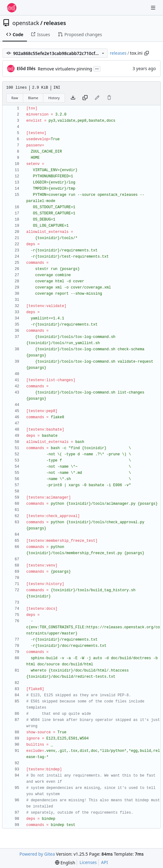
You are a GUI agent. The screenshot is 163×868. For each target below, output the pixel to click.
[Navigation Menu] (154, 8)
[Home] (12, 8)
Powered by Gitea (37, 854)
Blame (33, 98)
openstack (26, 23)
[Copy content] (85, 98)
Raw (15, 98)
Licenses (88, 862)
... (97, 68)
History (54, 98)
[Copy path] (147, 53)
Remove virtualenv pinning (65, 69)
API (105, 862)
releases (55, 23)
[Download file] (73, 98)
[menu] (65, 863)
